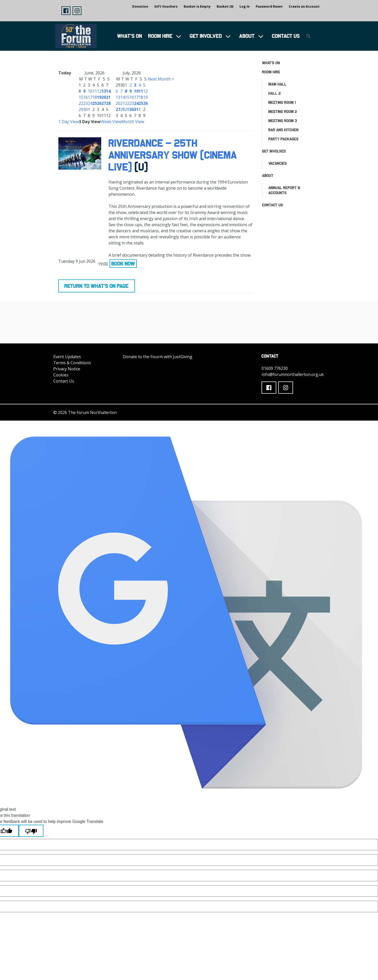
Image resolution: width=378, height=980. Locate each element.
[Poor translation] (31, 831)
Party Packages (283, 139)
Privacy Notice (67, 369)
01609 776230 (275, 368)
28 (108, 103)
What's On (130, 36)
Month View (133, 122)
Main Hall (278, 84)
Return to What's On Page (97, 286)
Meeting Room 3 (283, 121)
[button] (66, 11)
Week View (111, 122)
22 (81, 103)
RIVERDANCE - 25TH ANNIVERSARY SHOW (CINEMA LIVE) (173, 155)
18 (95, 97)
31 (136, 109)
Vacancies (278, 163)
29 (81, 109)
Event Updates (67, 357)
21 (108, 97)
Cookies (61, 375)
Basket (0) (225, 6)
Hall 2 (275, 93)
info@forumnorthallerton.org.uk (293, 374)
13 (104, 91)
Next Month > (161, 79)
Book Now (123, 264)
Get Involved (206, 36)
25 (95, 103)
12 (99, 91)
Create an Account (304, 6)
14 (108, 91)
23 (85, 103)
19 (99, 97)
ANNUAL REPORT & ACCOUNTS (284, 190)
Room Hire (160, 36)
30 (85, 109)
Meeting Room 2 (283, 112)
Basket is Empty (197, 6)
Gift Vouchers (166, 6)
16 (85, 97)
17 (90, 97)
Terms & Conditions (72, 363)
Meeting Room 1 (282, 102)
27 (104, 103)
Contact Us (286, 36)
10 (90, 91)
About (247, 36)
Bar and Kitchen (283, 130)
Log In (245, 6)
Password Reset (269, 6)
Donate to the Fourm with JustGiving (158, 357)
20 (104, 97)
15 (81, 97)
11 (95, 91)
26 (99, 103)
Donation (140, 6)
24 (90, 103)
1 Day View (69, 122)
